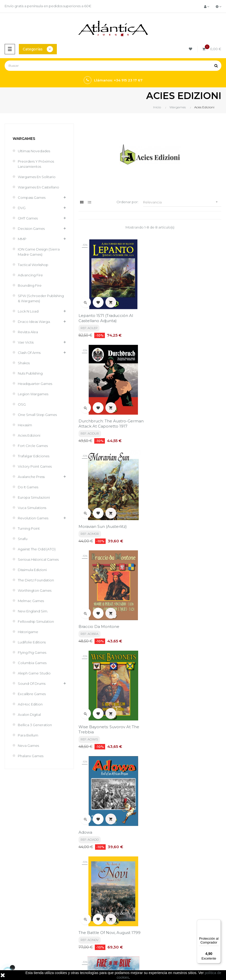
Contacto (123, 894)
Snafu (23, 539)
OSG (22, 404)
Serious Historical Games (38, 559)
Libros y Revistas (15, 933)
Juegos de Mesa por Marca (25, 916)
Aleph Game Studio (34, 673)
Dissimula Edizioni (32, 570)
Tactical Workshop (33, 265)
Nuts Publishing (30, 373)
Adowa (159, 519)
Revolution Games (33, 518)
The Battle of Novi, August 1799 (110, 624)
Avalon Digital (29, 715)
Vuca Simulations (32, 508)
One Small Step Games (37, 415)
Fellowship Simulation (36, 621)
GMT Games (28, 218)
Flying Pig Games (32, 652)
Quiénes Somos (129, 885)
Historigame (28, 632)
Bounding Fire (30, 285)
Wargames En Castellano (38, 187)
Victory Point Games (35, 466)
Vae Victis (26, 342)
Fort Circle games (33, 446)
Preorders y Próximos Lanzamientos (36, 164)
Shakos (24, 363)
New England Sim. (33, 611)
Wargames (24, 139)
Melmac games (31, 601)
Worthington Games (35, 590)
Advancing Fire (30, 275)
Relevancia (182, 202)
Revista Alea (28, 332)
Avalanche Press (31, 477)
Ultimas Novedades (34, 151)
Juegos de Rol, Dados (20, 924)
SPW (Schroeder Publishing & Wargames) (41, 298)
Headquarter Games (35, 384)
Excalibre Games (32, 694)
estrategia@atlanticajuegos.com (30, 890)
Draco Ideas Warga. (34, 322)
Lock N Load (28, 311)
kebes (94, 959)
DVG (22, 208)
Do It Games (28, 487)
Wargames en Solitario (37, 177)
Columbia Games (32, 663)
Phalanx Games (31, 756)
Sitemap (10, 942)
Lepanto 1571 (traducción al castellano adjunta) (106, 318)
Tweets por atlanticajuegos (138, 914)
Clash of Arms (29, 353)
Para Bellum (28, 735)
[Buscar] (113, 66)
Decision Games (31, 229)
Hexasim (25, 425)
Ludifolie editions (32, 642)
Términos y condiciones (135, 862)
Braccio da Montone (173, 420)
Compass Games (32, 197)
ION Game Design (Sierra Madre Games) (39, 252)
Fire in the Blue (168, 624)
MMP (22, 239)
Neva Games (28, 746)
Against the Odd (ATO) (37, 549)
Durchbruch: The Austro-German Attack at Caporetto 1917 (185, 318)
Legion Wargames (33, 394)
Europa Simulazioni (34, 497)
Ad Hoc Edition (30, 704)
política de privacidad (45, 821)
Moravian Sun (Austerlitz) (103, 420)
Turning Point (29, 528)
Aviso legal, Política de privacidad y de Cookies (147, 874)
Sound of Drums (32, 683)
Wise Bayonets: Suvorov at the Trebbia (109, 522)
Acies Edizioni (29, 435)
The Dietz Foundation (36, 580)
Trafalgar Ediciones (34, 456)
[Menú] (218, 923)
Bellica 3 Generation (35, 725)
